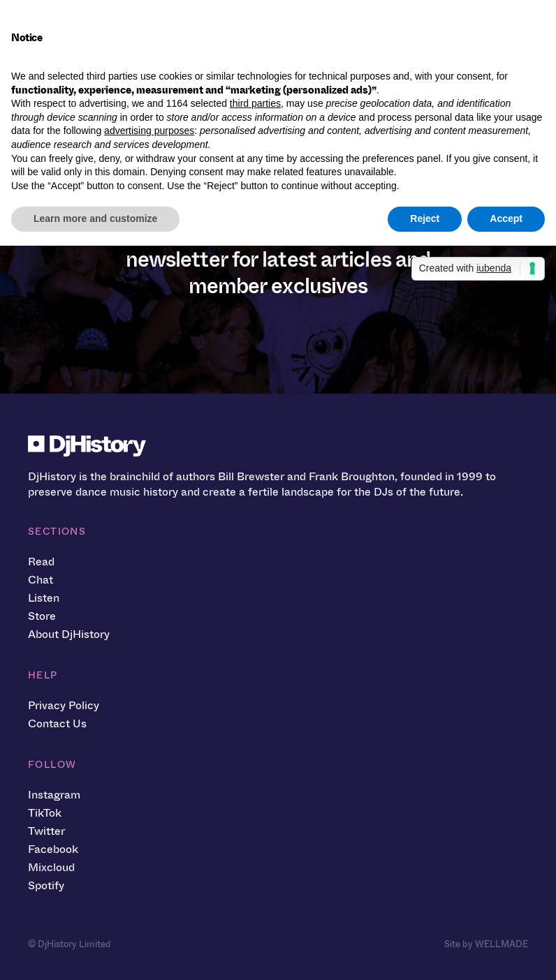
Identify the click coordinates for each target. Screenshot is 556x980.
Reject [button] (425, 218)
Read (41, 562)
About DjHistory (69, 634)
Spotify (46, 885)
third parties (255, 103)
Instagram (54, 795)
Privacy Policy (64, 705)
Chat (41, 580)
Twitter (46, 831)
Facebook (53, 849)
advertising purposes (149, 131)
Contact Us (57, 723)
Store (42, 616)
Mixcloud (51, 867)
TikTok (45, 813)
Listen (44, 598)
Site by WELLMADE (486, 944)
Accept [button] (506, 218)
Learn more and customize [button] (95, 218)
